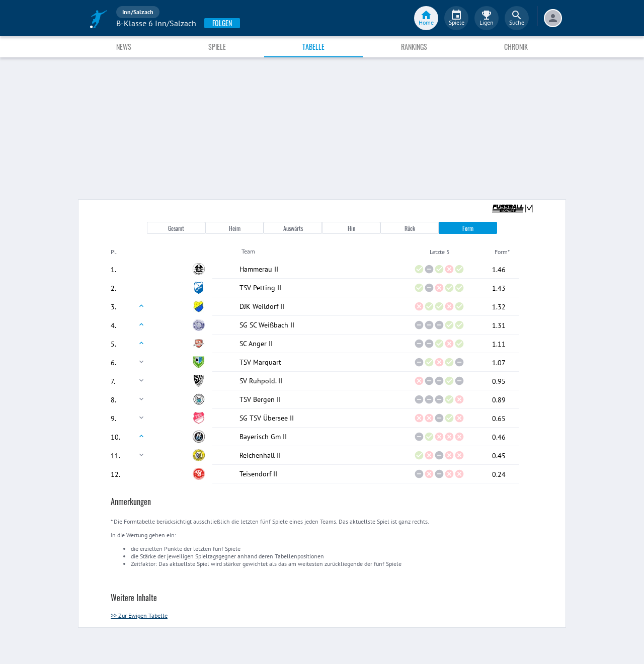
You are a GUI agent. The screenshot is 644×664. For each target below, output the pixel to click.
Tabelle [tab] (313, 47)
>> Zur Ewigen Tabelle (139, 615)
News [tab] (124, 47)
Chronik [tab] (516, 47)
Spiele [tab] (217, 47)
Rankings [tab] (414, 47)
